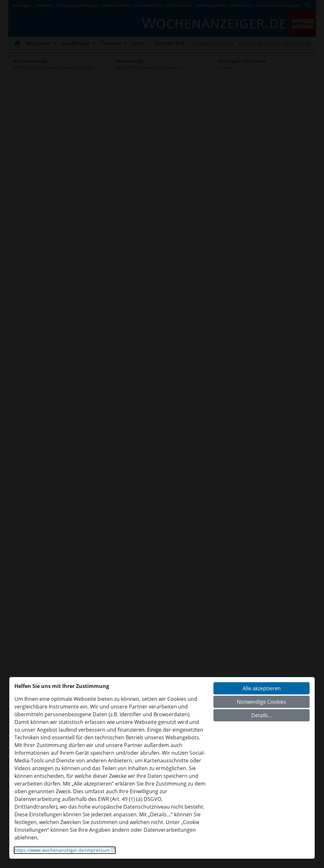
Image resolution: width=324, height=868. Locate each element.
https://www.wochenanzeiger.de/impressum (62, 850)
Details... (262, 715)
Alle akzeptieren (262, 688)
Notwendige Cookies (262, 702)
